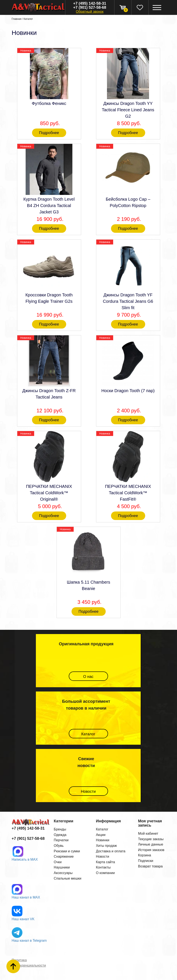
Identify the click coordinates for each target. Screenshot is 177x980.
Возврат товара (150, 866)
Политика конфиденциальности (29, 963)
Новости (88, 791)
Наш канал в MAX (26, 897)
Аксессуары (63, 873)
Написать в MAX (25, 859)
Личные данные (151, 844)
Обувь (59, 846)
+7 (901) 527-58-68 (90, 8)
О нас (88, 677)
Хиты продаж (106, 846)
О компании (105, 873)
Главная (17, 19)
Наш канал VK (23, 919)
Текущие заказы (151, 839)
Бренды (60, 829)
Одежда (60, 835)
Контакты (103, 867)
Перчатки (61, 840)
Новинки (103, 840)
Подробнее (49, 133)
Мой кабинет (148, 834)
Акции (101, 835)
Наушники (62, 867)
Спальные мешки (68, 878)
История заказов (151, 850)
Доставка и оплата (111, 851)
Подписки (146, 861)
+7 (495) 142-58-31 (90, 4)
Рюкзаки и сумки (67, 851)
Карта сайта (105, 862)
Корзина (144, 855)
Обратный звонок (90, 12)
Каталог (28, 19)
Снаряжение (64, 856)
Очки (58, 862)
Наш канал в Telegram (29, 941)
